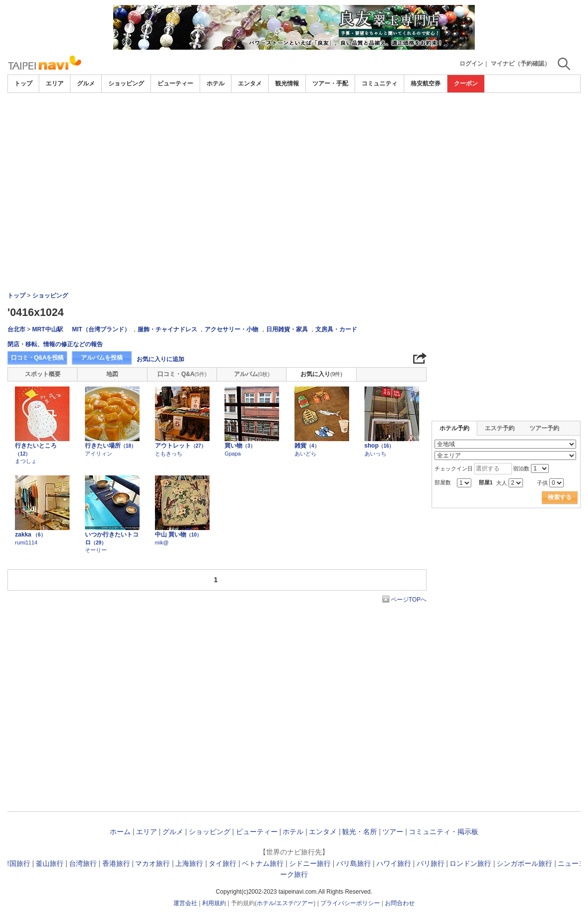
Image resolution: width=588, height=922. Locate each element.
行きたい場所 (110, 446)
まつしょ (26, 461)
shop (379, 446)
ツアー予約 (544, 428)
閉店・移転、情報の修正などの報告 (55, 344)
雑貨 (307, 446)
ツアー (393, 832)
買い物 (240, 446)
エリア (55, 83)
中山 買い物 (178, 535)
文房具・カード (336, 329)
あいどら (305, 454)
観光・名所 (360, 832)
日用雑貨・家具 (287, 329)
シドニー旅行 (310, 863)
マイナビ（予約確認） (520, 64)
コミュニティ (379, 83)
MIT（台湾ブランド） (101, 329)
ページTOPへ (409, 600)
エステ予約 (500, 428)
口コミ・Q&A (182, 374)
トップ (23, 83)
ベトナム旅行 (263, 863)
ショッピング (126, 83)
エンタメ (250, 83)
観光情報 (287, 83)
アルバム (252, 374)
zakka (30, 535)
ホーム (120, 832)
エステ (285, 903)
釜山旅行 (50, 863)
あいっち (375, 454)
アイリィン (99, 454)
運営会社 (185, 903)
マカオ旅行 (152, 863)
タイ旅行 (222, 863)
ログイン (471, 64)
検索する (560, 497)
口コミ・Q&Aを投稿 (37, 358)
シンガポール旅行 (524, 863)
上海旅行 (189, 863)
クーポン (466, 83)
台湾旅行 (83, 863)
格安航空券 (426, 83)
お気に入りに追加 (160, 359)
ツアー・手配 (330, 83)
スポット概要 (43, 374)
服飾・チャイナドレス (167, 329)
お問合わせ (400, 903)
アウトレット (181, 446)
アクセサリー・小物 (231, 329)
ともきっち (169, 454)
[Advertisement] (294, 120)
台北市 (16, 329)
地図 (112, 374)
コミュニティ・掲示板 (443, 832)
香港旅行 (116, 863)
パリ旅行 (431, 863)
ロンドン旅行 (470, 863)
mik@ (162, 542)
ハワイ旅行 (394, 863)
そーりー (96, 550)
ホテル (216, 83)
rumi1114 (26, 542)
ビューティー (175, 83)
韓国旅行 (16, 863)
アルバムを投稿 (102, 358)
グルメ (86, 83)
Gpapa (232, 454)
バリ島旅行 (354, 863)
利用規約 (214, 903)
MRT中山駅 (48, 329)
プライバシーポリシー (350, 903)
